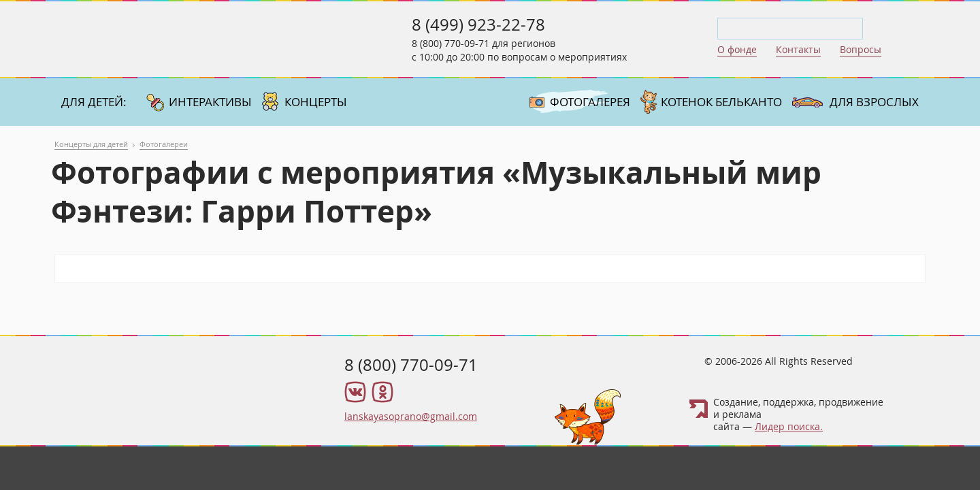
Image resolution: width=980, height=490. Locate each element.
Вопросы (861, 49)
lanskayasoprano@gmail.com (411, 416)
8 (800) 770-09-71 (451, 43)
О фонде (737, 49)
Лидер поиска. (789, 426)
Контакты (798, 49)
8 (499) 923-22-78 (478, 24)
